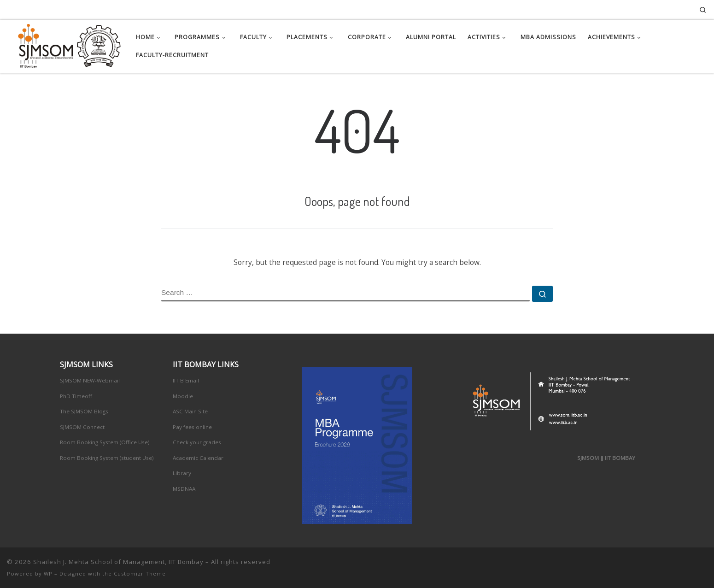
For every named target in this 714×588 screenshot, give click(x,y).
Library (182, 473)
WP (48, 573)
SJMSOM (588, 458)
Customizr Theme (140, 573)
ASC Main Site (190, 411)
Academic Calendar (198, 458)
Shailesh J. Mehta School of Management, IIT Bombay (118, 562)
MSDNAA (184, 489)
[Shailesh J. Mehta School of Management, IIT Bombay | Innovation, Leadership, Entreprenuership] (64, 44)
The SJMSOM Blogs (84, 411)
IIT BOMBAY (620, 458)
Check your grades (197, 442)
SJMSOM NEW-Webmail (90, 380)
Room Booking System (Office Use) (105, 442)
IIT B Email (186, 380)
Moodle (183, 396)
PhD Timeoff (76, 396)
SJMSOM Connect (82, 427)
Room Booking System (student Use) (107, 458)
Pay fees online (192, 427)
